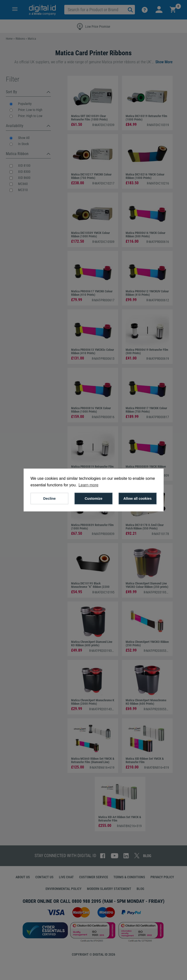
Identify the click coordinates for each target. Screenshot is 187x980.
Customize (94, 499)
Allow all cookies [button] (138, 499)
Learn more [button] (88, 485)
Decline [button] (50, 499)
